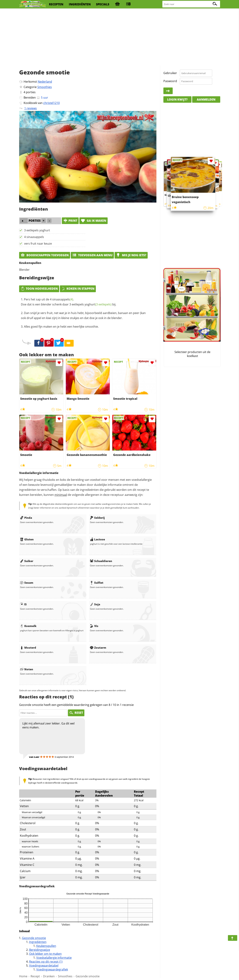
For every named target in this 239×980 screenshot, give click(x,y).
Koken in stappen (78, 289)
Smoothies (45, 87)
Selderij (97, 518)
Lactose (97, 539)
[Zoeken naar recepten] (191, 4)
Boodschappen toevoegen (45, 255)
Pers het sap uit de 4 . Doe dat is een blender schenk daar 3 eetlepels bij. (69, 302)
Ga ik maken (93, 221)
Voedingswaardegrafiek (52, 969)
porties (31, 92)
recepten (56, 4)
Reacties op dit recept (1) (46, 962)
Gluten (27, 539)
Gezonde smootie (34, 938)
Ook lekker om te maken (45, 954)
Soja (95, 604)
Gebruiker (170, 73)
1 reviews (31, 108)
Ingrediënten (38, 942)
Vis (94, 626)
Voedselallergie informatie (54, 958)
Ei (23, 604)
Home (23, 976)
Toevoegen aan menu (92, 255)
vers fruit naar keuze (38, 244)
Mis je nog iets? (131, 255)
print (70, 221)
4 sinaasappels (34, 237)
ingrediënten (80, 4)
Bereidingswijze (40, 950)
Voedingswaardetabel (44, 966)
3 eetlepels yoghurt (37, 230)
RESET (76, 713)
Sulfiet (97, 583)
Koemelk (28, 626)
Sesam (27, 583)
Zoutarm (98, 648)
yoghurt (98, 304)
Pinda (26, 518)
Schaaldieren (101, 561)
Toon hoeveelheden (39, 289)
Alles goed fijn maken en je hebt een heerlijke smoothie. (61, 327)
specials (103, 4)
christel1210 (51, 103)
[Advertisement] (120, 38)
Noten (27, 669)
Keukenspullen (46, 946)
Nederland (45, 82)
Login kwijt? (177, 99)
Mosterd (28, 648)
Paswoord (170, 81)
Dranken (49, 976)
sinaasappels (63, 299)
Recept (35, 976)
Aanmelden (206, 99)
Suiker (27, 561)
